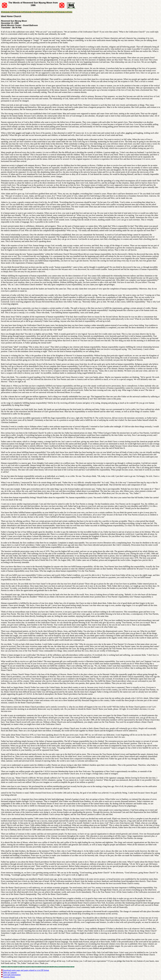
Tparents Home (9, 977)
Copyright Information (12, 975)
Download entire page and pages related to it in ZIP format (26, 970)
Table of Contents (10, 972)
